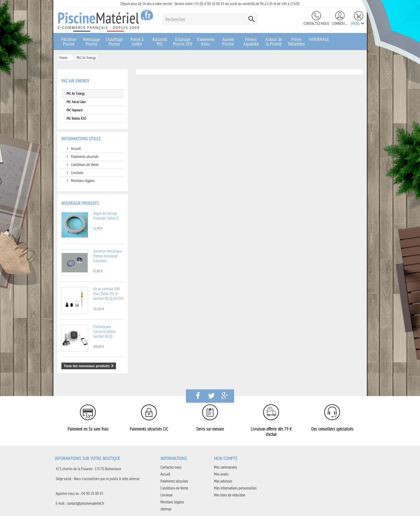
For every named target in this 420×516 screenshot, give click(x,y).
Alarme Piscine (228, 42)
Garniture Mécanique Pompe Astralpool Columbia (108, 256)
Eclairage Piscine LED (183, 42)
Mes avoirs (221, 474)
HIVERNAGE (319, 39)
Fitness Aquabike (251, 42)
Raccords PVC (160, 42)
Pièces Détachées (297, 42)
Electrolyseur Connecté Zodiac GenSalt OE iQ (104, 331)
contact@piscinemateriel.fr (86, 503)
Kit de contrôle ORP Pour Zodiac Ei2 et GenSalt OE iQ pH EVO (108, 294)
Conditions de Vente (84, 165)
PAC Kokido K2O (76, 118)
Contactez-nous (316, 23)
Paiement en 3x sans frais (88, 429)
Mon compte (226, 458)
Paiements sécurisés (84, 157)
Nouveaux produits (80, 203)
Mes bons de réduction (230, 495)
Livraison (77, 173)
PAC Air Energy (76, 93)
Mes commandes (226, 467)
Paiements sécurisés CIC (149, 429)
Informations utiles (81, 139)
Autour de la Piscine (274, 42)
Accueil (76, 148)
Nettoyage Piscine (92, 42)
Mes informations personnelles (235, 488)
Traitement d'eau (205, 42)
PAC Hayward (74, 110)
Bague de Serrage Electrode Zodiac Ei (106, 216)
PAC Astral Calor (76, 102)
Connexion (340, 23)
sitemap (166, 509)
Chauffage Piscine (114, 42)
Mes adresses (223, 481)
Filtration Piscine (69, 42)
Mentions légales (82, 181)
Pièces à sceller (137, 42)
